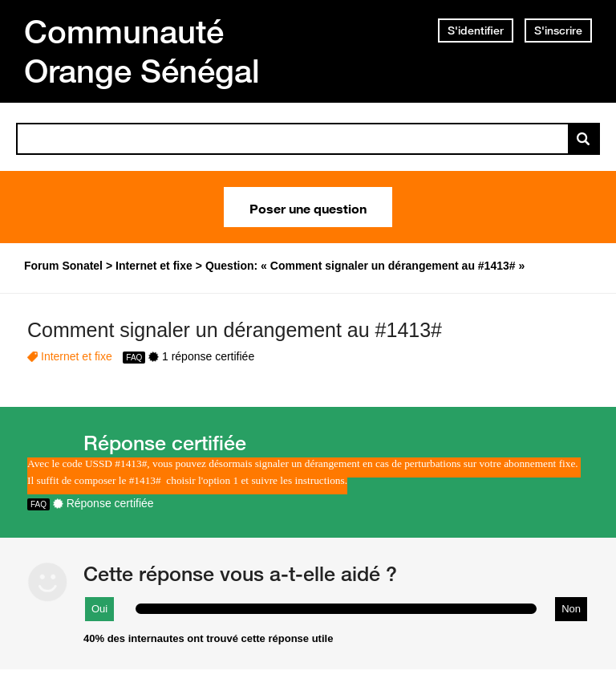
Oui (99, 609)
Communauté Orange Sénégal (142, 51)
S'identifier (476, 30)
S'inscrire (558, 30)
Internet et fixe (77, 356)
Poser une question (308, 207)
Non (571, 609)
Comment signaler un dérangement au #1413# (235, 330)
